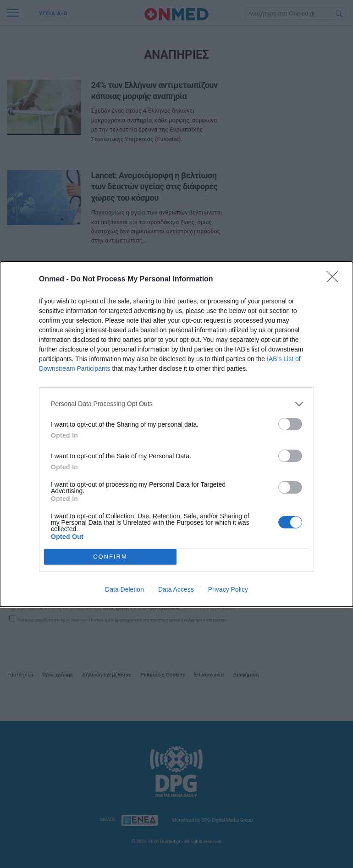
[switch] (290, 424)
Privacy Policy (228, 589)
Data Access (176, 589)
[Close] (335, 280)
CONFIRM (110, 557)
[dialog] (176, 434)
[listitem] (176, 404)
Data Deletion (124, 589)
